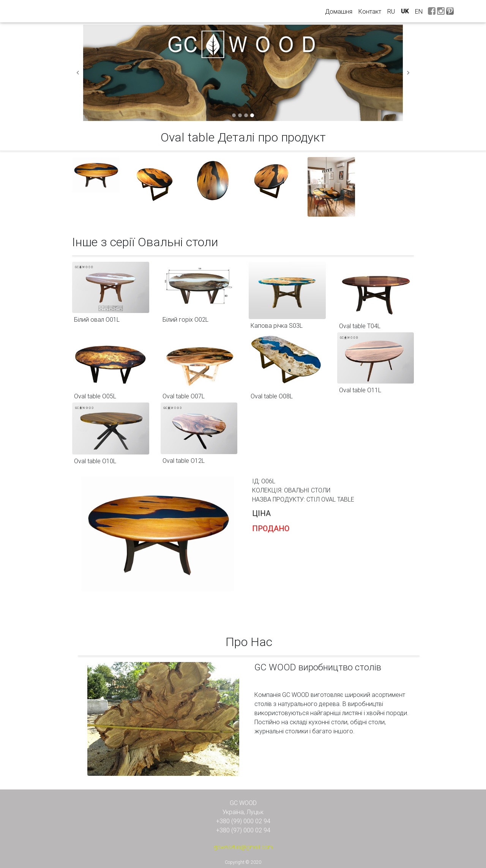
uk (405, 11)
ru (391, 11)
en (419, 11)
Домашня (340, 11)
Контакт (370, 11)
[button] (78, 73)
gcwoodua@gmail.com (243, 847)
